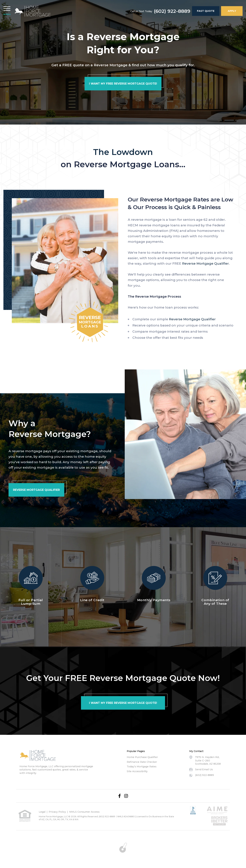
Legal (42, 812)
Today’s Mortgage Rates (142, 767)
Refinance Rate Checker (142, 762)
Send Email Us (204, 769)
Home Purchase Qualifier (142, 757)
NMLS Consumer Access (84, 812)
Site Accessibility (137, 771)
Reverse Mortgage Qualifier (205, 264)
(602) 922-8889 (172, 11)
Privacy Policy (57, 812)
